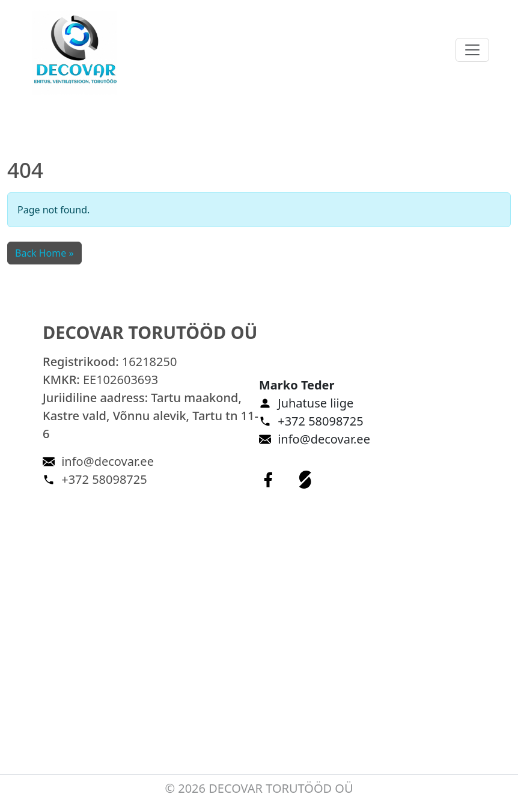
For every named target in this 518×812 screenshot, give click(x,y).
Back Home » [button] (44, 253)
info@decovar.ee (108, 461)
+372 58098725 (104, 479)
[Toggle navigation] (472, 50)
